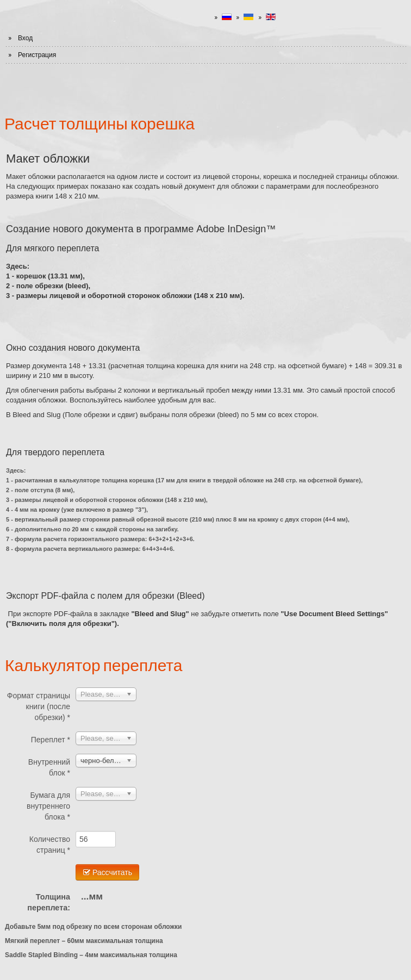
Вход (25, 38)
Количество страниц (50, 845)
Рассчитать (107, 872)
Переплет (51, 740)
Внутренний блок (49, 767)
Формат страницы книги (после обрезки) (39, 706)
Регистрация (37, 55)
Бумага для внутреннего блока (48, 806)
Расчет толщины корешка (99, 123)
